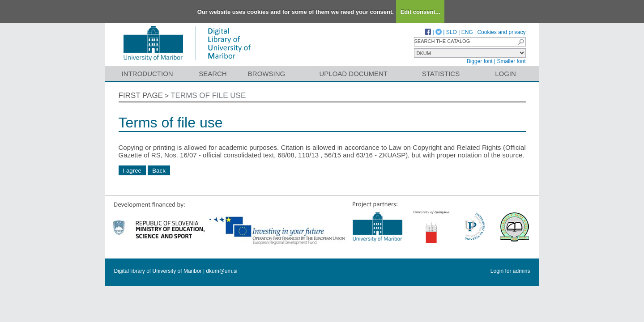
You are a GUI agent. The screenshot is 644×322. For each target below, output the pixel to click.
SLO (452, 32)
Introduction (147, 74)
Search (213, 74)
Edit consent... (420, 12)
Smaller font (511, 61)
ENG (467, 32)
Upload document (354, 74)
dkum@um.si (222, 271)
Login (505, 74)
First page (141, 95)
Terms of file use (208, 95)
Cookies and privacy (501, 32)
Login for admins (510, 271)
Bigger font (480, 61)
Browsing (267, 74)
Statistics (441, 74)
